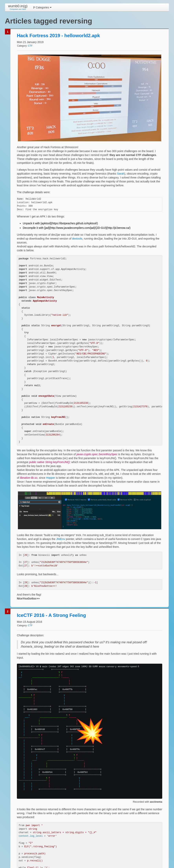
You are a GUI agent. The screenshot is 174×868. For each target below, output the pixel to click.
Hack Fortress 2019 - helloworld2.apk (58, 36)
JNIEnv (61, 539)
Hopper (51, 478)
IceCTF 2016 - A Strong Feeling (51, 615)
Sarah (121, 174)
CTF (30, 46)
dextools (77, 239)
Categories (42, 7)
